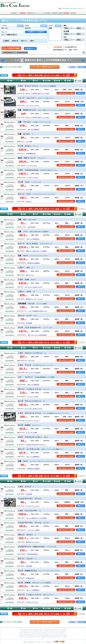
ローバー (39, 636)
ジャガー (28, 636)
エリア (51, 26)
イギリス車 (39, 630)
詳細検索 (15, 53)
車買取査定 (23, 13)
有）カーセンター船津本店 (33, 373)
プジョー (21, 637)
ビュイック (21, 634)
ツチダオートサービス (32, 602)
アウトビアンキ (61, 637)
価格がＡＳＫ (24, 41)
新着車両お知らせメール (33, 13)
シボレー (58, 633)
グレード (4, 32)
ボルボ (66, 637)
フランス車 (43, 630)
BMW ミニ (22, 633)
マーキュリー (35, 634)
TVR (48, 636)
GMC (61, 633)
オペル (49, 633)
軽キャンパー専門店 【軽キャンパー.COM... (38, 93)
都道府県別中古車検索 (57, 13)
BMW (64, 631)
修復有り (32, 41)
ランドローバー (33, 636)
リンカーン (26, 634)
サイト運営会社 (24, 642)
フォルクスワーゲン (43, 633)
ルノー (24, 637)
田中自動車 (29, 323)
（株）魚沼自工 (31, 227)
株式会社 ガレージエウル (33, 542)
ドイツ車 (29, 630)
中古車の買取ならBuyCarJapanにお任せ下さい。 (74, 8)
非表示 (7, 41)
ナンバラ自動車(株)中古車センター (38, 311)
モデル (27, 26)
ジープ (55, 634)
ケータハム (60, 636)
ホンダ (22, 631)
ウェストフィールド (54, 636)
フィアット (45, 637)
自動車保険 (67, 13)
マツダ (31, 631)
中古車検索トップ (15, 13)
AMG (52, 631)
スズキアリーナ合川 (33, 178)
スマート (61, 631)
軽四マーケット (30, 275)
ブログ (43, 642)
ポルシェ (33, 633)
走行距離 (66, 31)
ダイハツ (38, 631)
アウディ (37, 633)
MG (46, 636)
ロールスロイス (59, 634)
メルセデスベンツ (47, 631)
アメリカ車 (34, 630)
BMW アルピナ (28, 633)
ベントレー (65, 634)
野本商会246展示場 (32, 554)
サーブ (43, 638)
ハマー (65, 633)
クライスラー (47, 634)
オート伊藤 (29, 142)
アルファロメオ (29, 637)
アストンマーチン (22, 636)
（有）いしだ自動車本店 (33, 239)
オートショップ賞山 (33, 397)
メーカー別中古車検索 (45, 13)
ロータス (43, 636)
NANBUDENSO (30, 578)
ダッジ (51, 634)
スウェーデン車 (54, 630)
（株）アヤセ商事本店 (33, 130)
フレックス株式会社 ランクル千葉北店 (36, 518)
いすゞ (42, 631)
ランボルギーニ (50, 637)
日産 (65, 630)
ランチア (56, 637)
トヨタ (63, 630)
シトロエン (65, 636)
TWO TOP (29, 202)
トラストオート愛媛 (31, 433)
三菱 (25, 631)
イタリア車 (48, 630)
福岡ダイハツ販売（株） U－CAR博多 (36, 251)
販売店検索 (73, 13)
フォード (30, 634)
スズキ (35, 631)
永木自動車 (29, 494)
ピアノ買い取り (38, 642)
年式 (65, 37)
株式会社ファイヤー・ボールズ (34, 299)
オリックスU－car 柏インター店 (33, 287)
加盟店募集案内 (31, 642)
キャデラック (53, 633)
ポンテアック (41, 634)
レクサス (59, 630)
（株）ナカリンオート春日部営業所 (37, 335)
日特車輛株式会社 (31, 154)
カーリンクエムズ (32, 166)
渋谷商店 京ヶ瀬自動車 (33, 263)
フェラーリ (35, 637)
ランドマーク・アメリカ (33, 106)
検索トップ (22, 630)
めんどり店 (31, 361)
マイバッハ (56, 631)
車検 (52, 642)
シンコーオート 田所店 (33, 530)
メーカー (4, 26)
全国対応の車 (15, 41)
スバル (28, 631)
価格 (65, 26)
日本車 (26, 630)
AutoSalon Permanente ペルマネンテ (36, 445)
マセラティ (40, 637)
